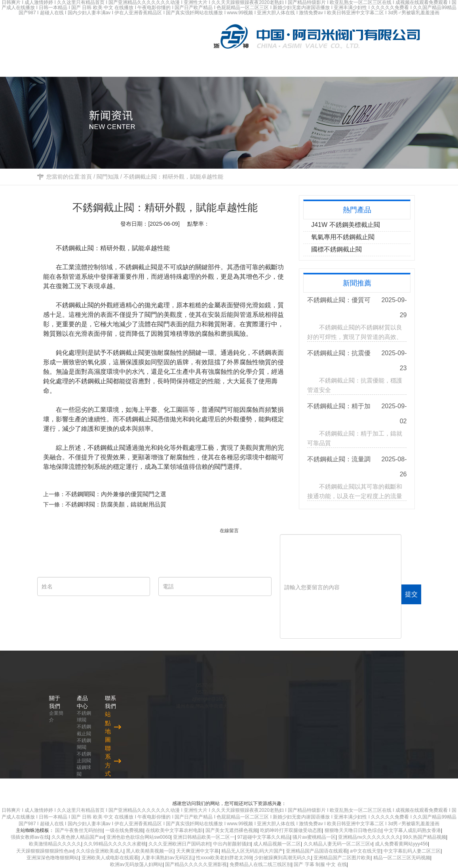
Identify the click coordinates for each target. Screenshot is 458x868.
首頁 (86, 177)
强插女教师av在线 (30, 837)
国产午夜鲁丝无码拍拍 (79, 830)
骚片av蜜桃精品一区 (314, 837)
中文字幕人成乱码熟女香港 (412, 830)
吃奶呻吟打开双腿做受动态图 (291, 830)
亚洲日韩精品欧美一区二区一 (204, 837)
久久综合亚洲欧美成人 (100, 851)
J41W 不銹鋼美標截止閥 (345, 225)
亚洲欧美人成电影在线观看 (110, 858)
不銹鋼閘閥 (84, 744)
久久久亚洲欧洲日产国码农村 (179, 844)
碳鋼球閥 (84, 771)
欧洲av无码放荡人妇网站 (136, 864)
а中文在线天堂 (366, 851)
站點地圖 (108, 727)
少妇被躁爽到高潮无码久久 (283, 858)
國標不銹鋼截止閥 (336, 249)
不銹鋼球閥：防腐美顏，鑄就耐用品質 (120, 504)
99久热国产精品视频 (425, 837)
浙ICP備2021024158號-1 (380, 789)
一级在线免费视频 (124, 830)
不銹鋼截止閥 (84, 730)
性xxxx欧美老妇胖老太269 (224, 858)
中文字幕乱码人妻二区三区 (412, 851)
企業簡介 (56, 717)
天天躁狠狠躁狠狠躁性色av (45, 851)
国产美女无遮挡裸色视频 (232, 830)
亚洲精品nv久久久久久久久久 (369, 837)
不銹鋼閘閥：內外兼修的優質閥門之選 (120, 494)
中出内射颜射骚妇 (232, 844)
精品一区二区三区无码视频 (402, 858)
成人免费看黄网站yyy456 (401, 844)
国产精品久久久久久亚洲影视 (196, 864)
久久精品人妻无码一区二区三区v (338, 844)
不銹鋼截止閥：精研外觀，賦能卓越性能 (173, 177)
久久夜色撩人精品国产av (78, 837)
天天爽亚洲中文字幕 (198, 851)
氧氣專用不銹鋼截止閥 (343, 237)
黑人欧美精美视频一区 (150, 851)
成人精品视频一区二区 (277, 844)
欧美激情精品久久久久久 (55, 844)
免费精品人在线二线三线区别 (260, 864)
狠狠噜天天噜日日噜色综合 (353, 830)
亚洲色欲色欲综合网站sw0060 (138, 837)
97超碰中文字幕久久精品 (263, 837)
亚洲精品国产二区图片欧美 (342, 858)
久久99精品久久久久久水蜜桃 (115, 844)
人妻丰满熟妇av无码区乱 (167, 858)
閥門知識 (108, 177)
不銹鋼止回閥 (84, 757)
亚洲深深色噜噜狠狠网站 (53, 858)
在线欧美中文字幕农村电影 (174, 830)
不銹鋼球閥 (84, 717)
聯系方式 (108, 761)
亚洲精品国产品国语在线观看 (317, 851)
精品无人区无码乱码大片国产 (252, 851)
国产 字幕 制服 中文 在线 (320, 864)
